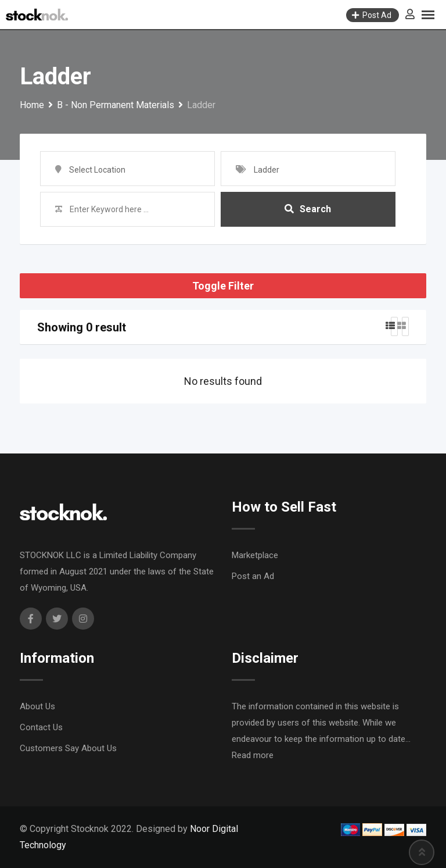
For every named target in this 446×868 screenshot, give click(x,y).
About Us (37, 706)
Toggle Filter (223, 286)
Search (308, 209)
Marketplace (255, 555)
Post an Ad (253, 576)
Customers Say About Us (68, 748)
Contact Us (41, 727)
